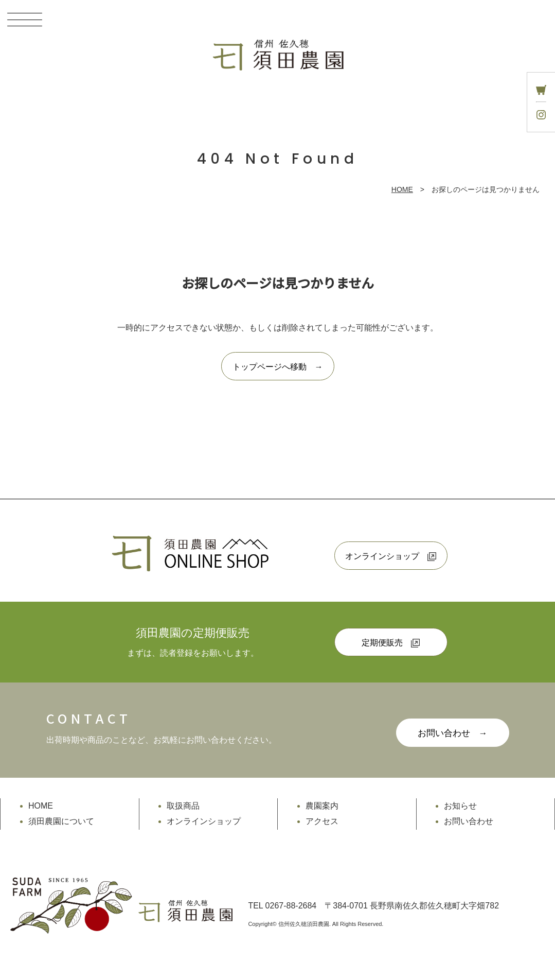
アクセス (322, 821)
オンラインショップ (391, 556)
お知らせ (460, 806)
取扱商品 (183, 806)
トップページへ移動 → (278, 367)
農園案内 (322, 806)
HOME (402, 189)
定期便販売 (391, 643)
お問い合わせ (469, 821)
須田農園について (61, 821)
